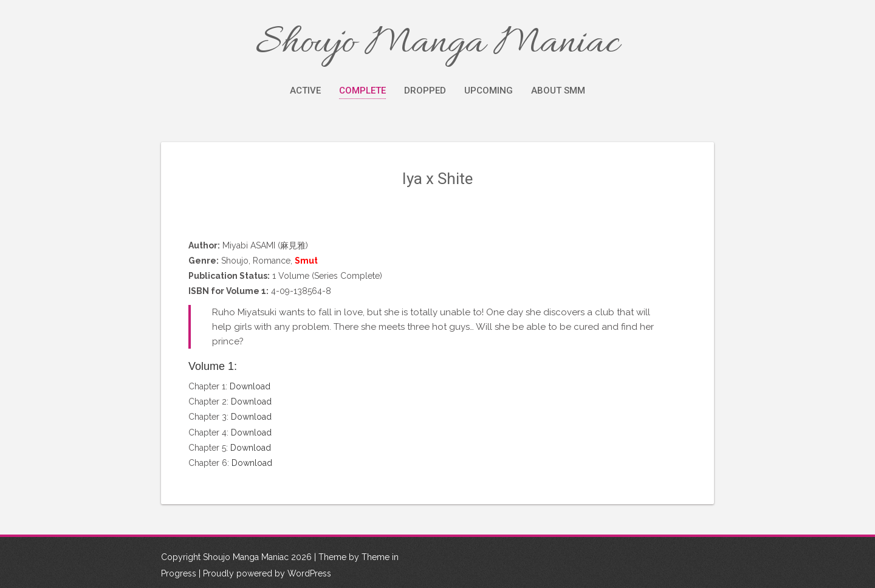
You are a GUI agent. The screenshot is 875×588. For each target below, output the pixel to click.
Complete (362, 91)
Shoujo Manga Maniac (437, 44)
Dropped (425, 91)
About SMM (558, 91)
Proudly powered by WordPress (267, 573)
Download (250, 386)
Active (305, 91)
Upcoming (489, 91)
